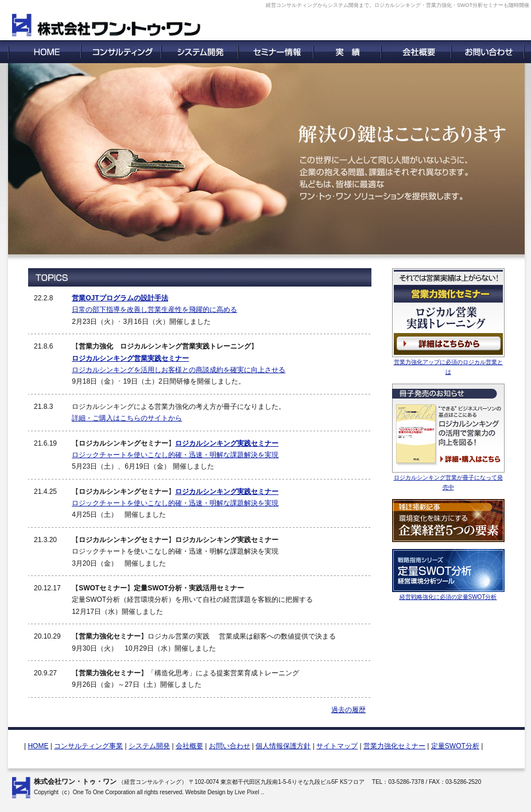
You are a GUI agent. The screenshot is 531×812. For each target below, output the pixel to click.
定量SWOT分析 (455, 746)
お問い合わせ (230, 746)
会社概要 (189, 746)
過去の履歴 (348, 710)
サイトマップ (337, 746)
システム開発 (149, 746)
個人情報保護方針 (283, 746)
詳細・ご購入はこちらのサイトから (127, 418)
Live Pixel (247, 792)
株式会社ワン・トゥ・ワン (75, 782)
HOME (38, 746)
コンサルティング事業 (88, 746)
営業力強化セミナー (394, 746)
